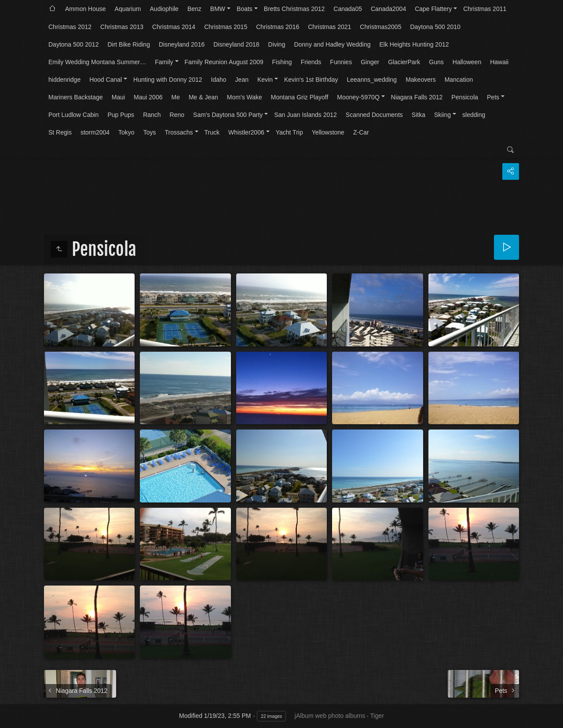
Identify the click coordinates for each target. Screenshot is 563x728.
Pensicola (465, 97)
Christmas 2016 (278, 27)
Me (175, 97)
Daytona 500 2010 (435, 27)
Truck (212, 132)
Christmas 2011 (485, 9)
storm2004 (95, 132)
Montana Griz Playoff (300, 97)
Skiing (442, 115)
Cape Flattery (433, 9)
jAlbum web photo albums (330, 716)
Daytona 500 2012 (73, 44)
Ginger (370, 62)
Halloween (467, 62)
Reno (177, 115)
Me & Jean (203, 97)
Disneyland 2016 (182, 44)
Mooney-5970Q (358, 97)
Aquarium (128, 9)
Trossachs (179, 132)
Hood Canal (106, 80)
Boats (245, 9)
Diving (277, 44)
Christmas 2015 (226, 27)
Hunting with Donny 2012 (168, 80)
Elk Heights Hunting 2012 (414, 44)
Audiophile (164, 9)
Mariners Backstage (76, 97)
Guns (436, 62)
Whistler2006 (246, 132)
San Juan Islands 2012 (305, 115)
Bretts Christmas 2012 (294, 9)
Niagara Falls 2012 (417, 97)
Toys (150, 132)
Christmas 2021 (329, 27)
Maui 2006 (148, 97)
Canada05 (348, 9)
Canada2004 (388, 9)
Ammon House (86, 9)
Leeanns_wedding (372, 80)
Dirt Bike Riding (128, 44)
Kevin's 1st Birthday (311, 80)
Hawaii (499, 62)
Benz (194, 9)
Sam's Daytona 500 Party (228, 115)
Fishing (282, 62)
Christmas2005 (380, 27)
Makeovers (420, 80)
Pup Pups (121, 115)
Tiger (377, 716)
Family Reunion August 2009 (224, 62)
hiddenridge (64, 80)
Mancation (459, 80)
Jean (242, 80)
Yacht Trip (289, 132)
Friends (311, 62)
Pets (493, 97)
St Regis (60, 132)
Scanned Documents (374, 115)
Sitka (419, 115)
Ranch (152, 115)
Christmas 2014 (174, 27)
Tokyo (126, 132)
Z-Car (361, 132)
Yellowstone (328, 132)
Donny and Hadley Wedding (332, 44)
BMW (218, 9)
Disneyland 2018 (236, 44)
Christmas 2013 (122, 27)
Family (164, 62)
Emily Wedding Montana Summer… (97, 62)
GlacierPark (404, 62)
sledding (474, 115)
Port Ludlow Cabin (73, 115)
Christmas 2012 (70, 27)
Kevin (265, 80)
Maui (118, 97)
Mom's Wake (245, 97)
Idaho (219, 80)
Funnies (341, 62)
